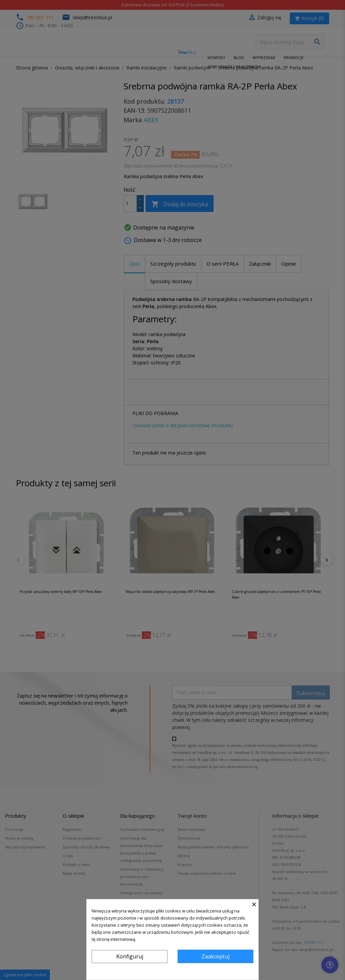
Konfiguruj (130, 956)
